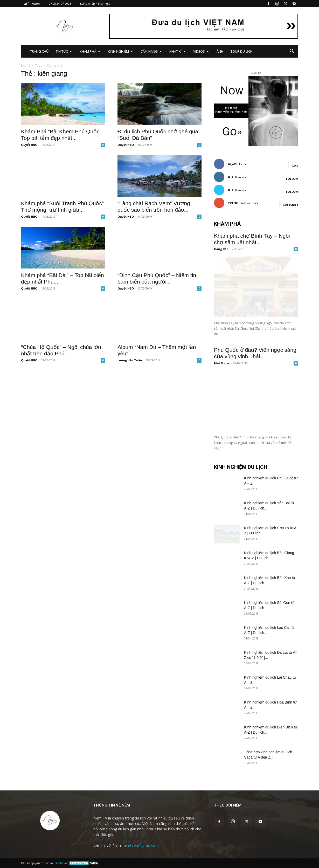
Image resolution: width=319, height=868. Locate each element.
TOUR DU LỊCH (242, 51)
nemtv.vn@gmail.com (141, 845)
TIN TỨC (64, 51)
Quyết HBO (29, 145)
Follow (292, 179)
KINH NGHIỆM (120, 51)
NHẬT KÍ (178, 51)
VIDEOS (201, 51)
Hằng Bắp (221, 249)
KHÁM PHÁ (90, 51)
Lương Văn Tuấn (130, 360)
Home (26, 66)
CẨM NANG (151, 51)
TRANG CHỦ (39, 51)
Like (295, 166)
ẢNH (220, 51)
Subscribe (291, 205)
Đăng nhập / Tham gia (95, 4)
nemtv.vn (60, 863)
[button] (292, 52)
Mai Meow (222, 363)
